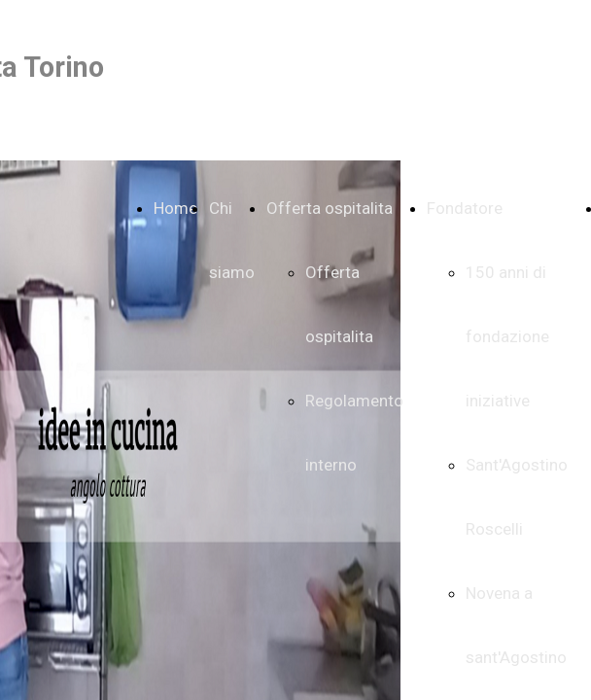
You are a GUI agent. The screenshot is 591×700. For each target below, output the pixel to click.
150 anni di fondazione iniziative (507, 336)
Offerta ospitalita (330, 208)
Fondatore (465, 208)
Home (175, 208)
